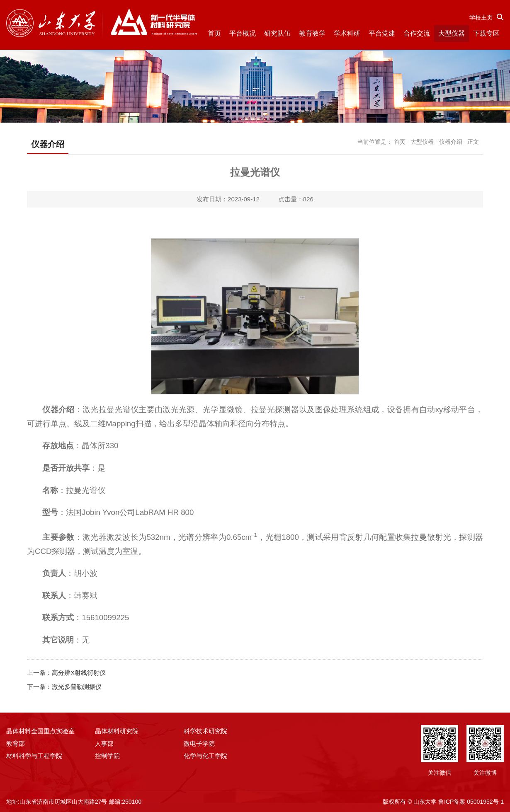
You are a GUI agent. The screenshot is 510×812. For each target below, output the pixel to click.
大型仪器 (452, 33)
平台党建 (382, 33)
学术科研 (347, 33)
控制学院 (107, 756)
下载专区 (486, 33)
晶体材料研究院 (117, 731)
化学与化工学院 (205, 756)
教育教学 (312, 33)
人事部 (104, 743)
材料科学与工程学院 (34, 756)
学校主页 (481, 17)
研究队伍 (277, 33)
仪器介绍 (451, 142)
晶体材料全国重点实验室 (40, 731)
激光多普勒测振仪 (77, 687)
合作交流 (417, 33)
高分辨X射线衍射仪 (79, 673)
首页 (214, 33)
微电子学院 (199, 743)
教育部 (16, 743)
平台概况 (243, 33)
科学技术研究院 (205, 731)
